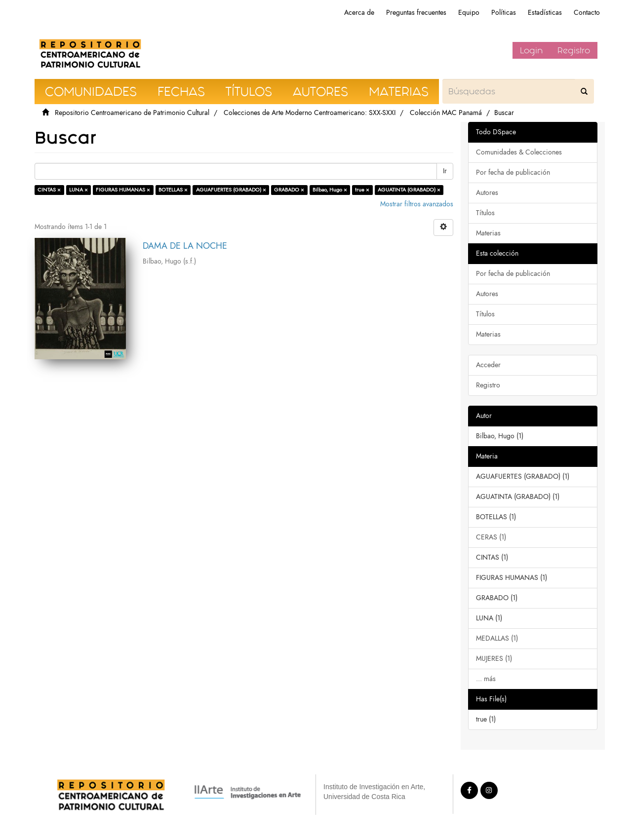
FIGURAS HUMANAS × (123, 190)
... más (486, 679)
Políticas (504, 13)
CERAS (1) (491, 537)
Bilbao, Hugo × (330, 190)
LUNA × (79, 190)
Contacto (587, 13)
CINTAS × (49, 190)
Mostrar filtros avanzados (417, 204)
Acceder (488, 365)
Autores (487, 193)
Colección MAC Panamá (446, 113)
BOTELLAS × (173, 190)
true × (362, 190)
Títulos (485, 213)
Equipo (469, 13)
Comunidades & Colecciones (519, 152)
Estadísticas (545, 13)
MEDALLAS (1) (497, 638)
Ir (445, 171)
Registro (574, 50)
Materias (488, 233)
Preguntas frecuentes (416, 13)
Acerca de (359, 13)
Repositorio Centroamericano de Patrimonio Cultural (132, 113)
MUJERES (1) (494, 659)
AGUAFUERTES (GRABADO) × (231, 190)
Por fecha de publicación (513, 172)
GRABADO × (289, 190)
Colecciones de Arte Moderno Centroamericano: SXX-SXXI (310, 113)
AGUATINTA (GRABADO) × (409, 190)
